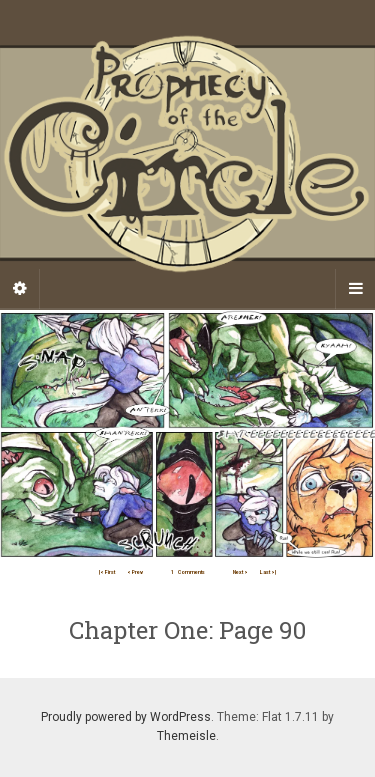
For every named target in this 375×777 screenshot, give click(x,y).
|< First (107, 572)
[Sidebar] (20, 289)
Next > (240, 572)
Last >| (268, 572)
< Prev (135, 572)
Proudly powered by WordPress (126, 717)
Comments (188, 572)
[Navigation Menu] (355, 289)
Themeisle (186, 736)
